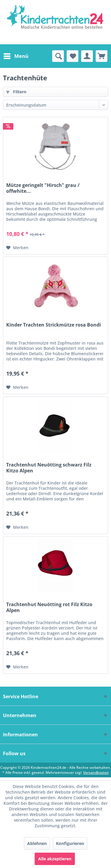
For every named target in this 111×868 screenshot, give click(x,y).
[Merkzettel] (73, 56)
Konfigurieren (70, 843)
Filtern (16, 92)
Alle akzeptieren (55, 859)
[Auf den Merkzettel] (17, 248)
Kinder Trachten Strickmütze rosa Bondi (54, 325)
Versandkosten (96, 772)
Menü (16, 55)
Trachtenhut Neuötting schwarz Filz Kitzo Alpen (49, 468)
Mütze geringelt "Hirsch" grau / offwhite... (43, 188)
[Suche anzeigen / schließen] (58, 56)
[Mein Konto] (87, 56)
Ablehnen (37, 843)
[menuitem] (16, 56)
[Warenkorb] (102, 56)
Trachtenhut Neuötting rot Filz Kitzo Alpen (49, 607)
